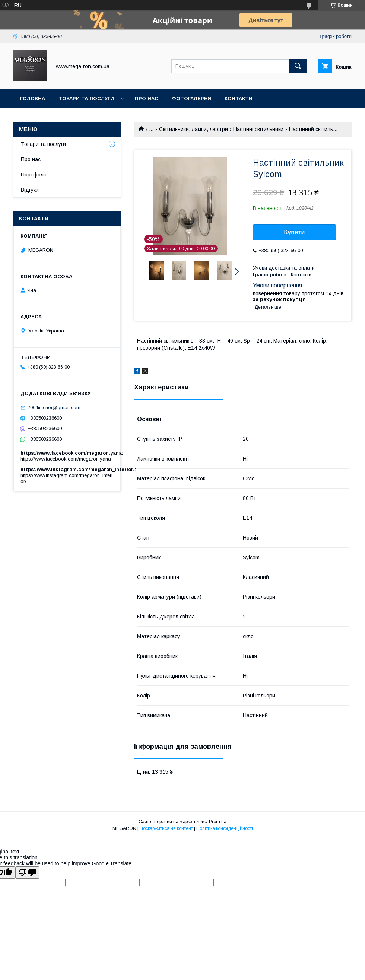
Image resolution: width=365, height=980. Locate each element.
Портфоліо (34, 175)
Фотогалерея (191, 98)
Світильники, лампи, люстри (193, 129)
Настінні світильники (258, 129)
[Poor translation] (27, 873)
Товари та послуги (86, 98)
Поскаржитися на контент (166, 828)
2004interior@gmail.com (54, 408)
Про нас (147, 98)
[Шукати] (298, 66)
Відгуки (30, 190)
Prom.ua (218, 822)
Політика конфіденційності (225, 828)
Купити (295, 232)
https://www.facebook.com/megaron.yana (66, 459)
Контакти (239, 98)
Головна (33, 98)
